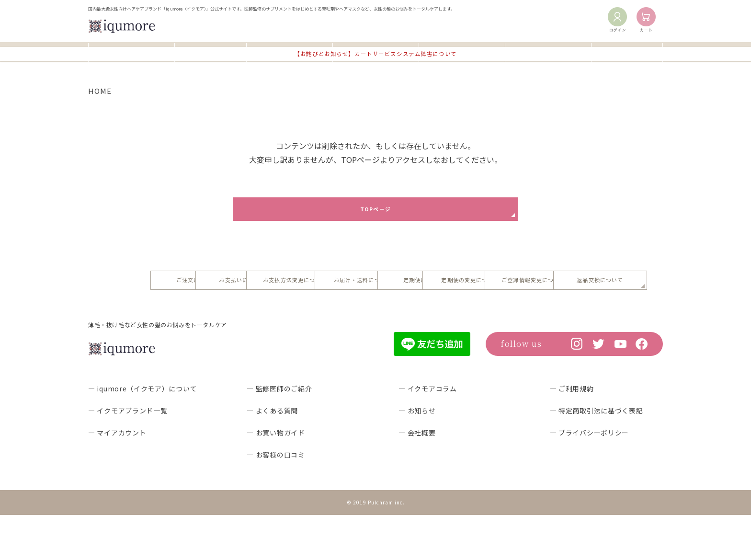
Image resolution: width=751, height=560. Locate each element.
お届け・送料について (548, 288)
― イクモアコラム (427, 434)
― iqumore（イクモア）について (142, 434)
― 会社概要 (417, 478)
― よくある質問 (272, 456)
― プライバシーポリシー (589, 478)
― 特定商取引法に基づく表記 (597, 456)
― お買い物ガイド (276, 478)
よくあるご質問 (375, 51)
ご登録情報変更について (433, 321)
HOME (100, 91)
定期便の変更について (318, 321)
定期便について (203, 321)
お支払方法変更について (433, 288)
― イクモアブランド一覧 (128, 456)
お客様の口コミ (462, 51)
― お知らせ (417, 456)
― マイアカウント (117, 478)
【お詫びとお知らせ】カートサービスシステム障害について (376, 70)
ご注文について (203, 288)
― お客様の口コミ (276, 500)
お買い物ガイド (289, 51)
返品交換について (548, 321)
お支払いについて (318, 288)
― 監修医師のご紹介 (279, 434)
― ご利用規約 (572, 434)
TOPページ (375, 211)
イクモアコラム (548, 51)
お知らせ (627, 51)
